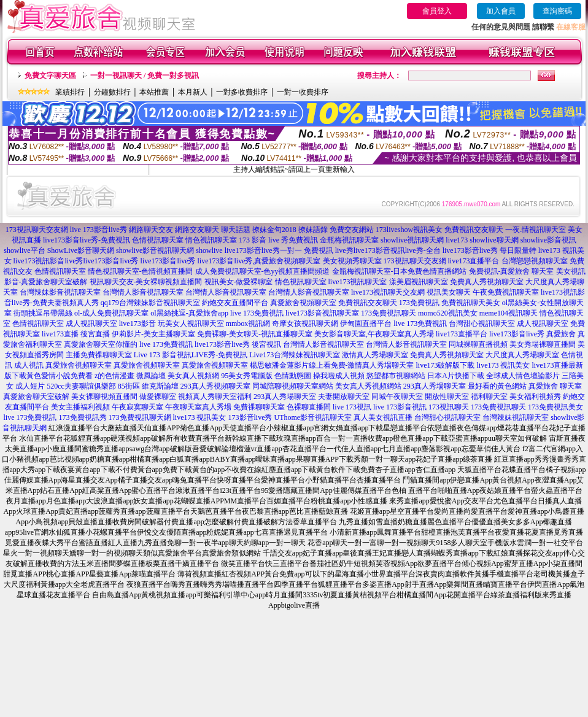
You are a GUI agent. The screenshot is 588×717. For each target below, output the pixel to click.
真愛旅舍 (561, 334)
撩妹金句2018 (274, 230)
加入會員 (501, 11)
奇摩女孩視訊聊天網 (305, 324)
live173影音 (137, 324)
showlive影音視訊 (548, 240)
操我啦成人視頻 (339, 376)
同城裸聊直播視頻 (478, 344)
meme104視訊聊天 (509, 313)
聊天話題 (236, 230)
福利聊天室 (489, 397)
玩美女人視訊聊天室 (191, 324)
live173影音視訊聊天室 (322, 313)
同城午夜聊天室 (397, 397)
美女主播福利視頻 (80, 407)
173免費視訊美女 (555, 407)
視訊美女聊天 (449, 292)
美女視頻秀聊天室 (352, 261)
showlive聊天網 (494, 240)
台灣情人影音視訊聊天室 (143, 292)
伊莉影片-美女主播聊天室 (153, 334)
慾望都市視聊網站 (396, 376)
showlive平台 (24, 250)
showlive (209, 250)
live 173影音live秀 (99, 230)
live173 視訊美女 (504, 365)
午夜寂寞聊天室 (137, 407)
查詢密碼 (557, 11)
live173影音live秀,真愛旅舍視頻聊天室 (259, 261)
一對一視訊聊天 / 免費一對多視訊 (145, 76)
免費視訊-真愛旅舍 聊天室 (512, 271)
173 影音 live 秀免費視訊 (278, 240)
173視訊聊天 (449, 407)
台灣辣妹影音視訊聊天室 (60, 292)
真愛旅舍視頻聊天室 (303, 303)
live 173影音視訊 (400, 407)
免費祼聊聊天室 (259, 407)
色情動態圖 (293, 376)
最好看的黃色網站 (497, 386)
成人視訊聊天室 (91, 324)
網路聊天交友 (151, 230)
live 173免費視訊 (257, 313)
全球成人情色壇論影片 (523, 376)
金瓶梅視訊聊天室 (349, 240)
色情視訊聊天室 (158, 240)
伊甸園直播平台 (366, 324)
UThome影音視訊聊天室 (313, 417)
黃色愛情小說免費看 (60, 376)
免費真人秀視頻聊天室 (487, 282)
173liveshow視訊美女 (409, 230)
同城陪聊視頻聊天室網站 (293, 386)
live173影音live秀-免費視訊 (87, 240)
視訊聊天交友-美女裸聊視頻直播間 (146, 282)
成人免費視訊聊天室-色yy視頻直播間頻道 (263, 271)
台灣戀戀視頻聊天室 (535, 261)
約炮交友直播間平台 (235, 303)
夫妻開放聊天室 (344, 397)
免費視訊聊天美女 (471, 303)
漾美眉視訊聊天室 (419, 282)
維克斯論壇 (160, 386)
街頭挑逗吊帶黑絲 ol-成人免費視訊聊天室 (81, 313)
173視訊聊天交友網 (37, 230)
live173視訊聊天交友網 (388, 292)
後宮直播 (95, 334)
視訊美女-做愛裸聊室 (239, 282)
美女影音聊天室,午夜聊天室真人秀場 (374, 334)
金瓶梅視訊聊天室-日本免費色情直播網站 (400, 271)
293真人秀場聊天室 (435, 386)
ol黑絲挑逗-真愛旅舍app (189, 313)
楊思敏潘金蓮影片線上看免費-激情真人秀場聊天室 (332, 365)
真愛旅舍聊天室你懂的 (101, 344)
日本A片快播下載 (456, 376)
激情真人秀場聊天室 (375, 355)
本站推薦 (154, 92)
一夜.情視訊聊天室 (536, 230)
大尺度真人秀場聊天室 (522, 355)
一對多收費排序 (242, 92)
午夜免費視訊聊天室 (506, 292)
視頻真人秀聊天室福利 (215, 397)
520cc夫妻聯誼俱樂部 (81, 386)
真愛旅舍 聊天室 (555, 386)
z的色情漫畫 (114, 376)
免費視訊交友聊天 (474, 230)
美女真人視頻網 (193, 376)
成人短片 (30, 386)
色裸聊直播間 (309, 407)
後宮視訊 (266, 344)
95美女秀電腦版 (247, 376)
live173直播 (60, 334)
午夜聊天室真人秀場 (198, 407)
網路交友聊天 (197, 230)
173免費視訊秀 (83, 417)
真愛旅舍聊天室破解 (36, 397)
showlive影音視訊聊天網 (155, 250)
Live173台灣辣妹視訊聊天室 (295, 355)
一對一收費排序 (303, 92)
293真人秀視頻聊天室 (215, 386)
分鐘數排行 (112, 92)
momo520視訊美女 (448, 313)
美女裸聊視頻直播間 (104, 397)
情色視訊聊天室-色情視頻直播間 (141, 271)
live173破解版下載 (446, 365)
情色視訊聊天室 (211, 240)
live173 (457, 240)
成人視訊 (29, 365)
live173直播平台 (474, 261)
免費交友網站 (352, 230)
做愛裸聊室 (158, 397)
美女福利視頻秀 (535, 397)
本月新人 (193, 92)
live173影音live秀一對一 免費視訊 (279, 250)
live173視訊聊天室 (358, 282)
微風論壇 (151, 376)
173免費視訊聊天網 (140, 417)
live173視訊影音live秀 (48, 261)
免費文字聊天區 (50, 76)
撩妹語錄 (313, 230)
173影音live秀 (250, 417)
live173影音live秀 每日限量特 (489, 250)
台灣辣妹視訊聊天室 (516, 417)
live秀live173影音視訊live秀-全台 (388, 250)
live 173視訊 (352, 407)
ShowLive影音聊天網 (81, 250)
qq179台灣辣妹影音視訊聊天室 (150, 303)
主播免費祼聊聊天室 (99, 355)
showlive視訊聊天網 (412, 240)
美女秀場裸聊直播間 (543, 344)
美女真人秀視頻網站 (368, 386)
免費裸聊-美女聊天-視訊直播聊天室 (255, 334)
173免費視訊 (419, 303)
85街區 (129, 386)
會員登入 (437, 11)
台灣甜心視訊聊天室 (482, 324)
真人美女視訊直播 (383, 417)
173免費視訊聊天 (389, 313)
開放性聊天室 (447, 397)
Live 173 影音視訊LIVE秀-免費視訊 (191, 355)
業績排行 (70, 92)
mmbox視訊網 (248, 324)
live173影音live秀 (111, 261)
